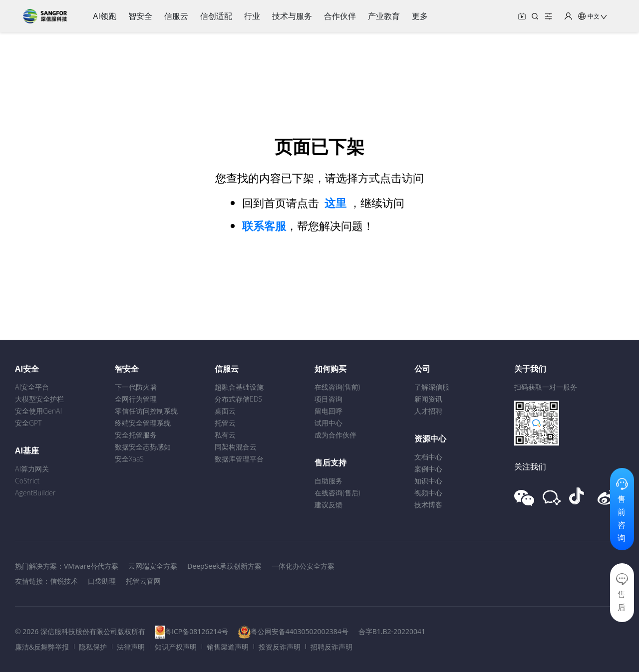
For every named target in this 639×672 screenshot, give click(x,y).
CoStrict (27, 481)
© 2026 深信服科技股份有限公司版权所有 (80, 631)
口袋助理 (102, 581)
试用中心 (328, 423)
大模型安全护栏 (39, 399)
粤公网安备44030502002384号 (300, 631)
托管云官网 (143, 581)
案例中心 (428, 469)
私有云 (225, 435)
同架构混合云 (236, 447)
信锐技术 (64, 581)
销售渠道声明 (228, 647)
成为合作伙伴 (335, 435)
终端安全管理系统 (143, 423)
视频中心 (428, 493)
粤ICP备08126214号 (196, 631)
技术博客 (428, 505)
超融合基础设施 (239, 387)
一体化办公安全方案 (303, 566)
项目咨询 (328, 399)
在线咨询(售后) (337, 493)
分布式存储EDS (238, 399)
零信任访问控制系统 (146, 411)
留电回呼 (328, 411)
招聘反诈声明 (331, 647)
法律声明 (131, 647)
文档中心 (428, 457)
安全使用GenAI (38, 411)
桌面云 (225, 411)
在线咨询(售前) (337, 387)
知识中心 (428, 481)
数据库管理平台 (239, 459)
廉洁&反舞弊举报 (42, 647)
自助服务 (328, 481)
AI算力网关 (32, 469)
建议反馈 (328, 505)
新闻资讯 (428, 399)
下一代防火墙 (136, 387)
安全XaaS (129, 459)
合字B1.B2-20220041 (392, 631)
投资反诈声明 (280, 647)
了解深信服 (432, 387)
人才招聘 (428, 411)
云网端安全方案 (153, 566)
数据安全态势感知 (143, 447)
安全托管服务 (136, 435)
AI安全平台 (32, 387)
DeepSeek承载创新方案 (224, 566)
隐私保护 (93, 647)
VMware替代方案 (91, 566)
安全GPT (28, 423)
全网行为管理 (136, 399)
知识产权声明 (176, 647)
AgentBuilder (35, 493)
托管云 (225, 423)
